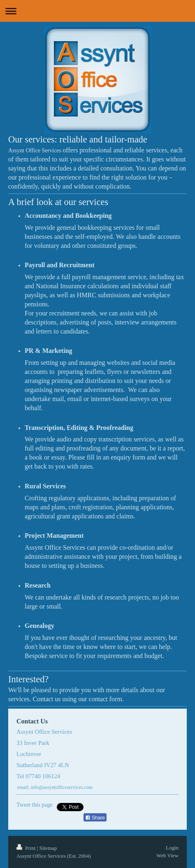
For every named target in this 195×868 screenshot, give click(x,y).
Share (95, 818)
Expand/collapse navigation (97, 11)
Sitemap (48, 848)
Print (27, 848)
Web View (167, 855)
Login (172, 848)
